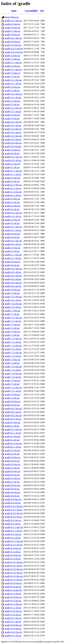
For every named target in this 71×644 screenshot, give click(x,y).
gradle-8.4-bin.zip (12, 457)
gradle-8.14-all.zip (13, 559)
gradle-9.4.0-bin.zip (13, 625)
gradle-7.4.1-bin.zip (13, 367)
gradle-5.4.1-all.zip (13, 98)
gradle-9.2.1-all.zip (13, 608)
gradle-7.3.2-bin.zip (13, 346)
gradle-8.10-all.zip (13, 503)
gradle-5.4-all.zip (12, 91)
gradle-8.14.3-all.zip (13, 580)
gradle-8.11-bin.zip (13, 520)
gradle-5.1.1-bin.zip (13, 63)
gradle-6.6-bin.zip (12, 234)
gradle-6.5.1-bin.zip (13, 227)
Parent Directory (12, 17)
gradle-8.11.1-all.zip (13, 531)
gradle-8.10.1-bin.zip (14, 506)
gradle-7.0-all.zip (12, 293)
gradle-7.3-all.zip (12, 335)
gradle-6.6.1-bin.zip (13, 241)
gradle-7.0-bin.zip (12, 290)
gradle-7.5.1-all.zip (13, 391)
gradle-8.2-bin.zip (12, 436)
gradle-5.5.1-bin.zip (13, 108)
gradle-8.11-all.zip (13, 524)
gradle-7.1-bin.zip (12, 311)
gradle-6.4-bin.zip (12, 206)
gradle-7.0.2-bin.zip (13, 304)
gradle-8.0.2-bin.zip (13, 415)
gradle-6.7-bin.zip (12, 248)
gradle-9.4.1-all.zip (13, 636)
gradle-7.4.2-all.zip (13, 377)
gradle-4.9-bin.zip (12, 42)
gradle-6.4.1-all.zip (13, 216)
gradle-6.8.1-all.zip (13, 272)
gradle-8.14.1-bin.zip (14, 562)
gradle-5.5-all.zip (12, 104)
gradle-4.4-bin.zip (12, 28)
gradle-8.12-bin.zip (13, 534)
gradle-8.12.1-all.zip (13, 545)
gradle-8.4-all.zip (12, 461)
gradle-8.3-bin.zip (12, 450)
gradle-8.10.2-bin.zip (14, 513)
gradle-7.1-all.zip (12, 314)
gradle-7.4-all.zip (12, 363)
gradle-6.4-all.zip (12, 209)
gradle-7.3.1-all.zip (13, 342)
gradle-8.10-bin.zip (13, 499)
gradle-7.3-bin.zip (12, 332)
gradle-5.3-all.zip (12, 77)
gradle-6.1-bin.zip (12, 164)
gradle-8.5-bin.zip (12, 464)
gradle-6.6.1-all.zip (13, 244)
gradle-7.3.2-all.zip (13, 349)
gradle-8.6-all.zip (12, 475)
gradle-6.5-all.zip (12, 223)
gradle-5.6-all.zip (12, 118)
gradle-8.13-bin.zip (13, 548)
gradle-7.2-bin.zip (12, 325)
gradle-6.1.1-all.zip (13, 174)
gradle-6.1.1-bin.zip (13, 171)
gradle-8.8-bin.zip (12, 485)
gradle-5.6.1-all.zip (13, 125)
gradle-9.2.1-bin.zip (13, 604)
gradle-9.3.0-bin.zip (13, 611)
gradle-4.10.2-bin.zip (14, 52)
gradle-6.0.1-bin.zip (13, 157)
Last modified (31, 11)
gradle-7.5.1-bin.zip (13, 388)
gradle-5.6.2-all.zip (13, 132)
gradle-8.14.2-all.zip (13, 573)
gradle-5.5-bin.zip (12, 101)
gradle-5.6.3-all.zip (13, 139)
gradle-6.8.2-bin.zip (13, 276)
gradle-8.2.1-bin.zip (13, 443)
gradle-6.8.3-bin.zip (13, 283)
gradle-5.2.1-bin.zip (13, 70)
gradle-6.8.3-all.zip (13, 286)
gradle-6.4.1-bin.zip (13, 213)
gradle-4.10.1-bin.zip (14, 49)
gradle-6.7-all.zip (12, 251)
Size (42, 11)
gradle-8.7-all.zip (12, 482)
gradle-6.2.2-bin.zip (13, 192)
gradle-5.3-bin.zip (12, 73)
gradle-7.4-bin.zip (12, 360)
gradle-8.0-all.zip (12, 405)
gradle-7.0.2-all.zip (13, 307)
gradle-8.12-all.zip (13, 538)
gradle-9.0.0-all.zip (13, 587)
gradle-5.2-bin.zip (12, 66)
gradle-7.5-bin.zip (12, 381)
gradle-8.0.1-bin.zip (13, 408)
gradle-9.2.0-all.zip (13, 601)
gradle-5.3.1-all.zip (13, 84)
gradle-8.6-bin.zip (12, 471)
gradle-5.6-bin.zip (12, 115)
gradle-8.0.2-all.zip (13, 419)
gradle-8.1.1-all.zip (13, 433)
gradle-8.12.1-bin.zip (14, 541)
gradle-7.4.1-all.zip (13, 370)
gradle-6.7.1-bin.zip (13, 255)
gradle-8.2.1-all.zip (13, 447)
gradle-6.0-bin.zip (12, 150)
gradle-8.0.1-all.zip (13, 412)
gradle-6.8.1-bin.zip (13, 269)
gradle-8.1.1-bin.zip (13, 429)
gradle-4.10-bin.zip (13, 45)
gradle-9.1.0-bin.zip (13, 590)
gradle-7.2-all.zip (12, 328)
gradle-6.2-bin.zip (12, 178)
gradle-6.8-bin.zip (12, 262)
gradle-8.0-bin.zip (12, 401)
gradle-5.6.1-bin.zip (13, 122)
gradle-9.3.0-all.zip (13, 615)
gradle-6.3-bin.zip (12, 199)
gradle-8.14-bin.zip (13, 555)
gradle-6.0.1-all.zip (13, 160)
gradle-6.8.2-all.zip (13, 279)
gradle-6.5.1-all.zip (13, 230)
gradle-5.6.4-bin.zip (13, 143)
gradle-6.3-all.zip (12, 202)
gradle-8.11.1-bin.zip (14, 527)
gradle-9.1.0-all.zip (13, 594)
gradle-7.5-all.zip (12, 384)
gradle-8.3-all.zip (12, 454)
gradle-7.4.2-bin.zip (13, 374)
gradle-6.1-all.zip (12, 167)
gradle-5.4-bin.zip (12, 87)
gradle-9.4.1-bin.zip (13, 632)
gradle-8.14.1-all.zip (13, 566)
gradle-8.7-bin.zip (12, 478)
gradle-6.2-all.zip (12, 181)
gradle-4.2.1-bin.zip (13, 21)
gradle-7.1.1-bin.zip (13, 318)
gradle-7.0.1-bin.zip (13, 297)
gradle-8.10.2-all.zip (13, 517)
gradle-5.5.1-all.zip (13, 111)
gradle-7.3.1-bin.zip (13, 339)
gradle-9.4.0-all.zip (13, 629)
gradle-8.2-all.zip (12, 440)
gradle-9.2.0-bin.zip (13, 597)
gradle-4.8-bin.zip (12, 35)
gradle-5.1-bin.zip (12, 59)
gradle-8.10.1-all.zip (13, 510)
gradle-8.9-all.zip (12, 496)
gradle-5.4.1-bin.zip (13, 94)
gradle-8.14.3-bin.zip (14, 576)
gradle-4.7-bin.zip (12, 31)
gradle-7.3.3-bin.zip (13, 353)
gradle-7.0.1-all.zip (13, 300)
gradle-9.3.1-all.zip (13, 622)
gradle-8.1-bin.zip (12, 422)
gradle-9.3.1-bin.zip (13, 618)
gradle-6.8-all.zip (12, 265)
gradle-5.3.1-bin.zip (13, 80)
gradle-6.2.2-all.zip (13, 195)
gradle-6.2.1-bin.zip (13, 185)
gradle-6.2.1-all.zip (13, 188)
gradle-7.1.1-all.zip (13, 321)
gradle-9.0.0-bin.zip (13, 583)
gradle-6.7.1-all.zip (13, 258)
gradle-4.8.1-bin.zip (13, 38)
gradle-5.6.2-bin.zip (13, 129)
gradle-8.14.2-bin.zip (14, 569)
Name (14, 11)
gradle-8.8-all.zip (12, 489)
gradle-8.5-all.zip (12, 468)
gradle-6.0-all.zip (12, 153)
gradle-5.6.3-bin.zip (13, 136)
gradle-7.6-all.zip (12, 398)
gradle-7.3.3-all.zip (13, 356)
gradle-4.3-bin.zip (12, 24)
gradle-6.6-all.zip (12, 237)
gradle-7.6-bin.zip (12, 395)
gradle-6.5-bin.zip (12, 220)
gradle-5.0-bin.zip (12, 56)
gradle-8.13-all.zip (13, 552)
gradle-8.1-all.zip (12, 426)
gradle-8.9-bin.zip (12, 492)
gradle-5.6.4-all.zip (13, 146)
